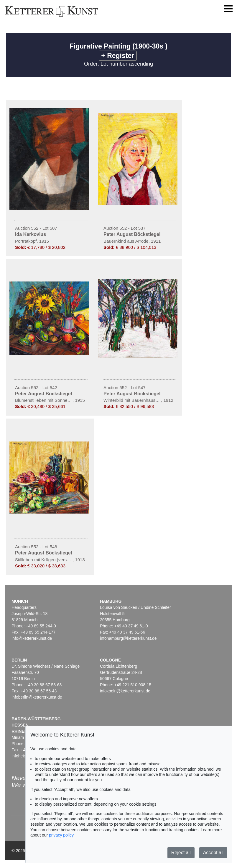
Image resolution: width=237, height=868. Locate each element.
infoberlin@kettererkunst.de (37, 697)
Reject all (181, 853)
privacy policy (61, 835)
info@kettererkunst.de (32, 638)
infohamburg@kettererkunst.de (128, 638)
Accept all (213, 853)
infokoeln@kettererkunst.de (125, 691)
